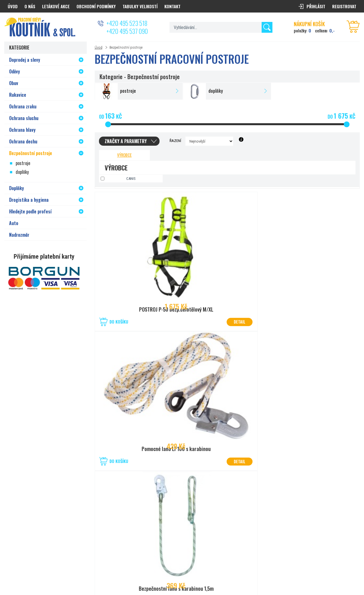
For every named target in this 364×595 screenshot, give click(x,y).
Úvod (99, 47)
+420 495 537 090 (127, 31)
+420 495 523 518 (127, 23)
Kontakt (172, 6)
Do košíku (119, 322)
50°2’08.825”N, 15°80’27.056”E (63, 523)
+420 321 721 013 (170, 530)
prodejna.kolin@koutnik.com (179, 537)
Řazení (175, 141)
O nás (30, 6)
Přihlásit (316, 6)
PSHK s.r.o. (352, 570)
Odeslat (346, 511)
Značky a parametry (126, 141)
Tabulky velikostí (140, 6)
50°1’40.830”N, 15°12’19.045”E (180, 523)
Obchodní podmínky (96, 6)
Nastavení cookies (216, 570)
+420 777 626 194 (53, 530)
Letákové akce (56, 6)
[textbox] (221, 27)
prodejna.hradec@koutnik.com (63, 537)
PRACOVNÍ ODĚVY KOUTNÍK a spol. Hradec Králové (292, 570)
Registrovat (344, 6)
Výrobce (124, 155)
